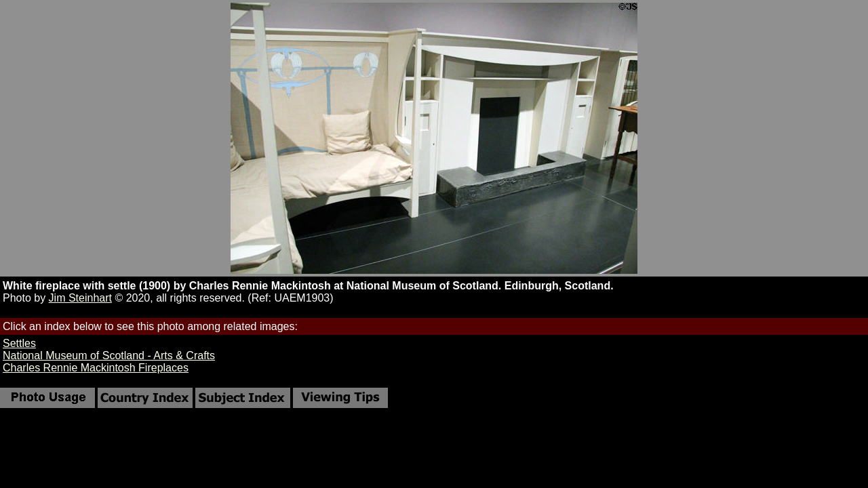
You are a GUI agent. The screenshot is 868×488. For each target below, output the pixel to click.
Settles (19, 343)
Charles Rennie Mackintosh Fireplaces (96, 368)
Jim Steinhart (80, 298)
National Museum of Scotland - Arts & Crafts (109, 355)
